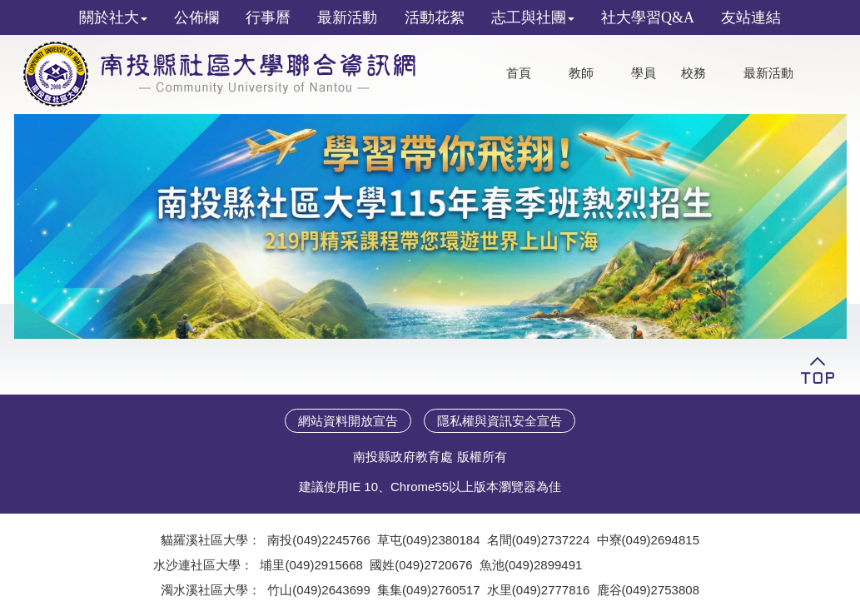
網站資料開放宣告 (348, 421)
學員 (644, 73)
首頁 (519, 73)
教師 (581, 73)
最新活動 (768, 73)
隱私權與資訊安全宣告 (500, 421)
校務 (693, 73)
